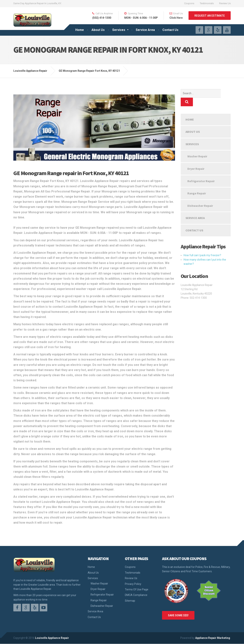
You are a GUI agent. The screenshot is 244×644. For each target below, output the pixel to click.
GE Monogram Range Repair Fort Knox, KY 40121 (89, 71)
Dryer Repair (196, 160)
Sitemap (130, 601)
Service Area (145, 30)
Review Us (225, 3)
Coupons (189, 3)
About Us (98, 30)
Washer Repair (197, 148)
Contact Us (170, 30)
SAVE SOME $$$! (178, 615)
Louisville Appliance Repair (52, 638)
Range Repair (197, 185)
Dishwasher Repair (200, 197)
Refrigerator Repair (201, 172)
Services (119, 30)
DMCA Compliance (136, 595)
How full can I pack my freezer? (202, 247)
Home (80, 30)
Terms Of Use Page (137, 589)
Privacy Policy (133, 584)
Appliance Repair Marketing (213, 638)
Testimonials (207, 3)
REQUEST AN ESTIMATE (210, 16)
